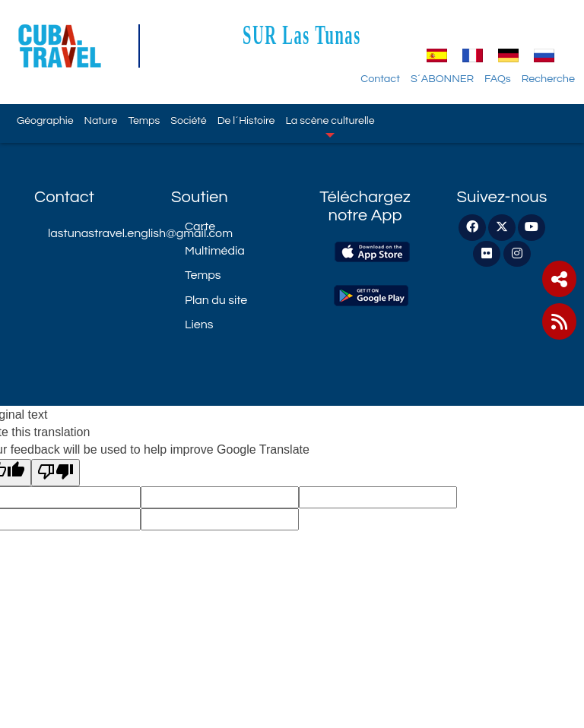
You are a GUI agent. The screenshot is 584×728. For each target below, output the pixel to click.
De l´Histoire (246, 120)
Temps (144, 120)
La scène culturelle (330, 126)
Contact (380, 79)
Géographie (45, 120)
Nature (101, 120)
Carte (200, 226)
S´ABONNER (442, 79)
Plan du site (216, 300)
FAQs (498, 79)
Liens (199, 324)
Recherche (548, 79)
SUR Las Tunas (302, 35)
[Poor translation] (56, 473)
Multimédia (215, 251)
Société (188, 120)
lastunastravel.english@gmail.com (98, 233)
